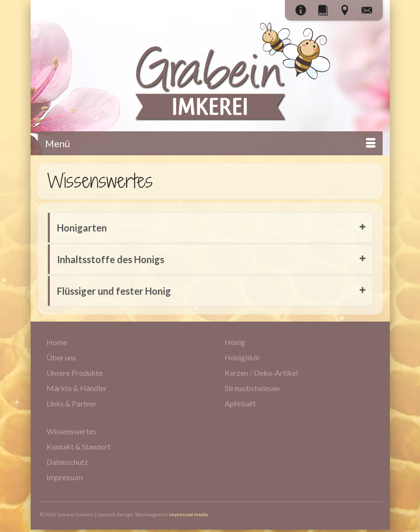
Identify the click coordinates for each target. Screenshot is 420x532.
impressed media (188, 514)
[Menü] (210, 143)
